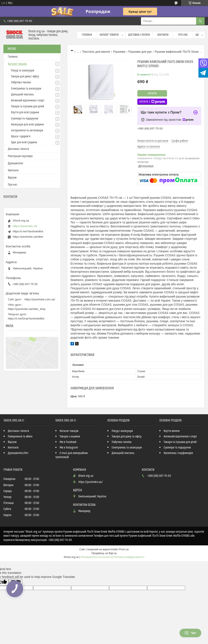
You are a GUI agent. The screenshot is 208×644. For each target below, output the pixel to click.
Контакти (163, 35)
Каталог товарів (109, 35)
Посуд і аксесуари (122, 431)
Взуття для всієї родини (25, 112)
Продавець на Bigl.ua (104, 553)
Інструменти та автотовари (27, 131)
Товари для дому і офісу (25, 77)
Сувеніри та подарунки (25, 119)
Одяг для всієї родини (24, 142)
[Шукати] (200, 21)
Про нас (183, 35)
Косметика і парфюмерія (178, 453)
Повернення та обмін (20, 437)
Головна (87, 35)
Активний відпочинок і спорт (28, 101)
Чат (190, 633)
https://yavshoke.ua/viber (28, 237)
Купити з (152, 102)
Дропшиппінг (16, 163)
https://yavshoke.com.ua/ (40, 299)
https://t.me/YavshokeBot (28, 231)
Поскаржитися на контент (96, 557)
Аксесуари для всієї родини (27, 125)
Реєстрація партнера (20, 156)
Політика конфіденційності (129, 557)
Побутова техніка (21, 82)
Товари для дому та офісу (127, 437)
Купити (152, 94)
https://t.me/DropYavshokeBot (26, 318)
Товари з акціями (70, 437)
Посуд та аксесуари (23, 71)
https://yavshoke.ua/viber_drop (27, 309)
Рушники (119, 52)
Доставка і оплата (139, 35)
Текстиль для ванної (96, 52)
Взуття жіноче (172, 431)
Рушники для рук (140, 52)
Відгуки (12, 178)
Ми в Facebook (68, 442)
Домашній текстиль (22, 95)
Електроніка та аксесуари (26, 89)
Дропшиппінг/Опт (18, 453)
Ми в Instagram (69, 448)
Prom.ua (124, 549)
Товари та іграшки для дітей (27, 106)
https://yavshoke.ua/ (25, 226)
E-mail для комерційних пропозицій (72, 455)
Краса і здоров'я (21, 136)
